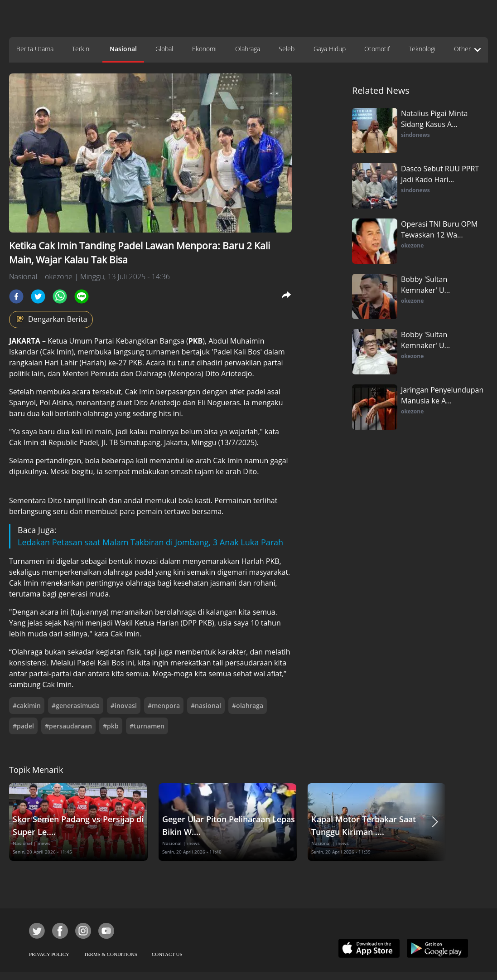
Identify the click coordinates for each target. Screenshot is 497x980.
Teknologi (422, 49)
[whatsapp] (60, 296)
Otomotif (377, 49)
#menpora (164, 706)
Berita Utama (35, 49)
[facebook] (16, 296)
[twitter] (38, 296)
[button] (435, 822)
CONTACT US (167, 954)
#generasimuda (76, 706)
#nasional (206, 706)
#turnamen (147, 726)
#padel (23, 726)
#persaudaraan (68, 726)
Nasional (123, 49)
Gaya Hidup (330, 49)
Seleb (287, 49)
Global (164, 49)
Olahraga (248, 49)
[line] (82, 296)
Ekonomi (204, 49)
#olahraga (248, 706)
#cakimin (27, 706)
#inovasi (124, 706)
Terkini (81, 49)
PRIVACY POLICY (49, 954)
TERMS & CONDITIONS (111, 954)
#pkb (111, 726)
